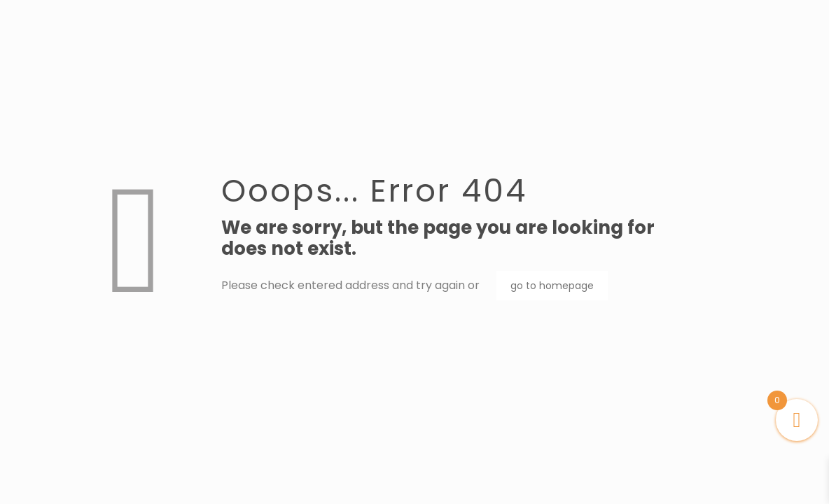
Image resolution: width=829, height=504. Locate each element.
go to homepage (552, 286)
